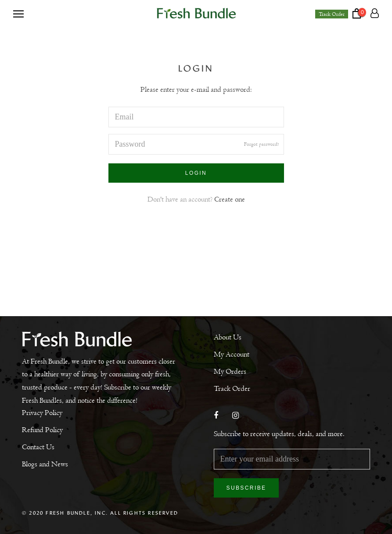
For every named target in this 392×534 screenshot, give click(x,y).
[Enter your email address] (292, 459)
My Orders (230, 372)
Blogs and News (45, 464)
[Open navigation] (18, 13)
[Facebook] (216, 416)
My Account (232, 354)
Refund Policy (42, 430)
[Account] (375, 14)
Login (196, 173)
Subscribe (246, 488)
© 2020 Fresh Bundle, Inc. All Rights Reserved (100, 513)
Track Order (332, 14)
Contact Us (38, 447)
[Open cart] (361, 13)
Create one (230, 199)
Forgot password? (261, 144)
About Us (228, 337)
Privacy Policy (42, 413)
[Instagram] (236, 416)
